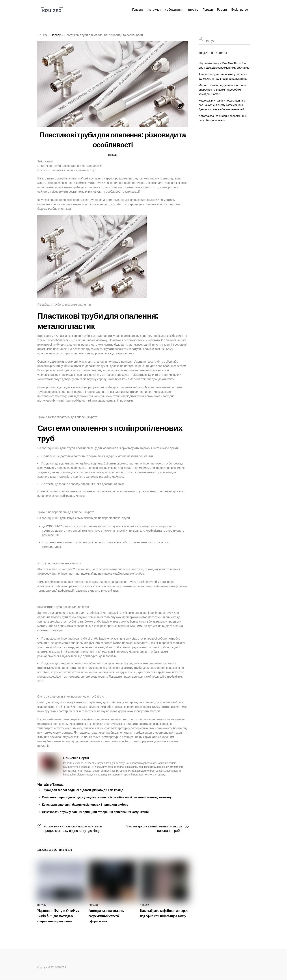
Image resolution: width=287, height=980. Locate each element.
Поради (208, 10)
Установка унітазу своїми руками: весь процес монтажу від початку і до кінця (73, 828)
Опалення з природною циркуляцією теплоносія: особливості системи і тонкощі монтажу (107, 797)
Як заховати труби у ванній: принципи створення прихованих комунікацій (95, 812)
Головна (138, 10)
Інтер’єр (193, 10)
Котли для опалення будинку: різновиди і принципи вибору (85, 805)
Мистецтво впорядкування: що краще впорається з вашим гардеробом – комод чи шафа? (223, 90)
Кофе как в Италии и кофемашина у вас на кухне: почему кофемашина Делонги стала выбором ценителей (222, 105)
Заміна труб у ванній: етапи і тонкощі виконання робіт (154, 828)
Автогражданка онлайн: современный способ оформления (106, 916)
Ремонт (222, 10)
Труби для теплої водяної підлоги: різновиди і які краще (83, 790)
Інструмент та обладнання (165, 10)
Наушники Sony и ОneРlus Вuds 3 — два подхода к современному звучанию (58, 916)
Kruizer (43, 35)
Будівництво (240, 10)
